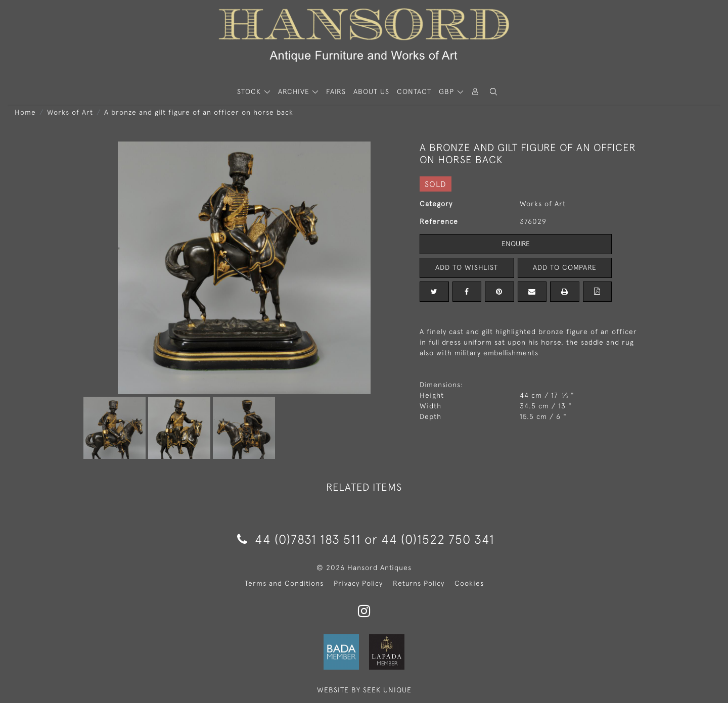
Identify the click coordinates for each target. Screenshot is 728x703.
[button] (493, 92)
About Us (371, 91)
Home (25, 112)
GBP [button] (448, 91)
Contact (414, 91)
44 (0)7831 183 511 (299, 539)
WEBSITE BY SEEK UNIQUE (364, 690)
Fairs (336, 91)
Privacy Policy (358, 583)
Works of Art (70, 112)
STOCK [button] (250, 91)
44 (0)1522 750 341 (438, 539)
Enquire (516, 244)
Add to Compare (565, 267)
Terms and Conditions (284, 583)
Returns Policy (419, 583)
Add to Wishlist (467, 267)
